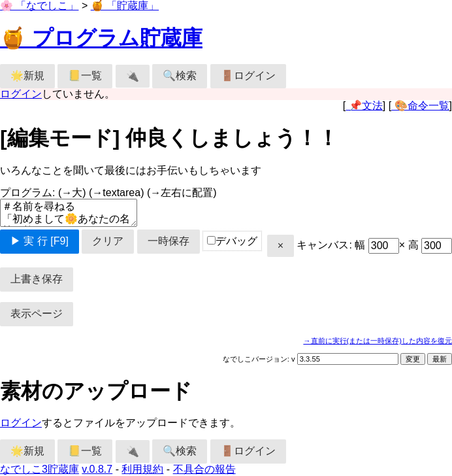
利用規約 (142, 469)
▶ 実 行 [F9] (40, 241)
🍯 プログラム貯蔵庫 (101, 38)
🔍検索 (180, 76)
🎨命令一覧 (420, 106)
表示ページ (37, 314)
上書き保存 (37, 279)
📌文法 (364, 106)
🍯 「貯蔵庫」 (125, 6)
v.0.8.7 (97, 469)
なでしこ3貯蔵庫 (40, 469)
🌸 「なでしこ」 (39, 6)
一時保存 (169, 241)
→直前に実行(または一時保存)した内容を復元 (378, 341)
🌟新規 (27, 76)
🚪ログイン (248, 76)
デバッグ (232, 241)
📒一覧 (85, 76)
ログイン (21, 94)
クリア (108, 241)
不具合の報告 (204, 469)
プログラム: (108, 193)
